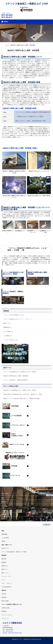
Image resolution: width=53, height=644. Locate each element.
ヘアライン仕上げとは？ (11, 340)
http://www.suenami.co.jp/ (15, 633)
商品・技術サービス (7, 545)
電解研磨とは (8, 327)
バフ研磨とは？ (8, 336)
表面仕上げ (4, 566)
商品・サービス (6, 498)
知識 (3, 531)
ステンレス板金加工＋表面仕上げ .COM (26, 4)
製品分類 (4, 559)
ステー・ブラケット (7, 583)
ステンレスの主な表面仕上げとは (14, 315)
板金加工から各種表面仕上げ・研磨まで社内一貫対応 (20, 390)
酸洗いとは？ (8, 323)
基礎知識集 (4, 506)
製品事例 (4, 502)
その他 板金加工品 (6, 587)
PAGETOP (47, 525)
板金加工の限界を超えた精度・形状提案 (16, 376)
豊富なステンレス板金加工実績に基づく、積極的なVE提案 (21, 399)
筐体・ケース (5, 573)
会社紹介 (4, 594)
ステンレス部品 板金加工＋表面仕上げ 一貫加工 (14, 552)
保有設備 (4, 510)
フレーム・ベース (6, 576)
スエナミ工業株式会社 (24, 639)
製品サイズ (4, 569)
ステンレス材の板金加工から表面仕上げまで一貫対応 (20, 372)
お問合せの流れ (6, 608)
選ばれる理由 (5, 494)
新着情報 (4, 514)
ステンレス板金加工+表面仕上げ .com (12, 604)
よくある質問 (5, 538)
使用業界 (4, 562)
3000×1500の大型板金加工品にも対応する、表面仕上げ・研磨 (23, 394)
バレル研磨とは (8, 331)
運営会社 (4, 590)
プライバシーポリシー (7, 615)
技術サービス (5, 548)
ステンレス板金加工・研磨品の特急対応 (16, 380)
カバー (3, 580)
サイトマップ (5, 618)
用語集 (3, 541)
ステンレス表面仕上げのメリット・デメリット (18, 319)
